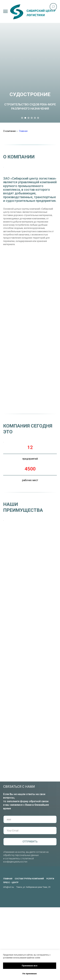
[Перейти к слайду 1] (22, 118)
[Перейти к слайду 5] (35, 118)
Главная (23, 131)
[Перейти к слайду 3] (28, 118)
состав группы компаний (29, 879)
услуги (50, 879)
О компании (9, 131)
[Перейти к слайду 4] (32, 118)
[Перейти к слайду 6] (38, 118)
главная (8, 879)
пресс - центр (11, 883)
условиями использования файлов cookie (22, 958)
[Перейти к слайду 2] (25, 118)
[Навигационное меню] (5, 11)
